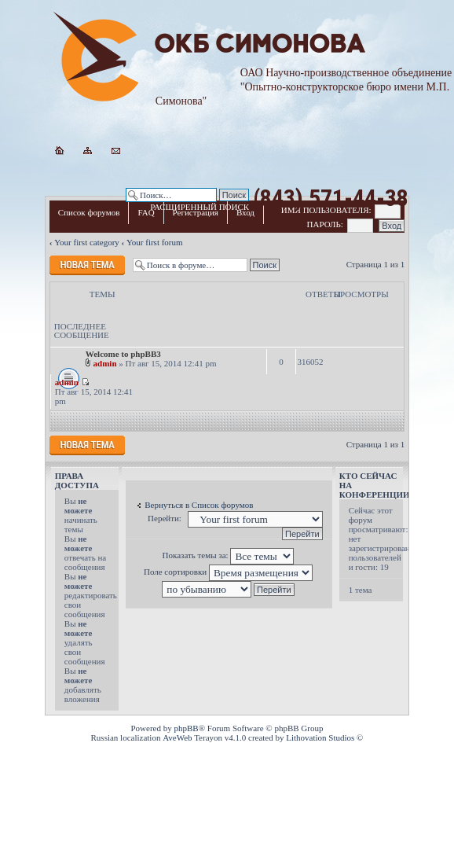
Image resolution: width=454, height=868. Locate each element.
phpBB (187, 728)
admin (105, 363)
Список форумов (89, 212)
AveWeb (177, 737)
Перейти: (165, 518)
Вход (245, 212)
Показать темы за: (229, 555)
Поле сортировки (228, 572)
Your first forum (155, 242)
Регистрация (196, 212)
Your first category (87, 242)
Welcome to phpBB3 (123, 354)
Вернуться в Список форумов (199, 505)
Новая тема (87, 265)
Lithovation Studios (320, 737)
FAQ (146, 212)
